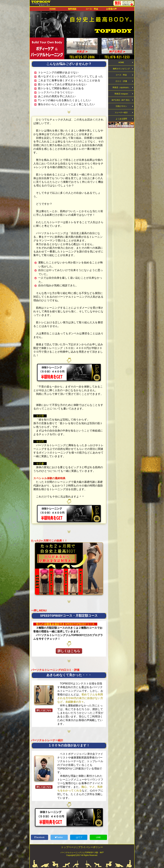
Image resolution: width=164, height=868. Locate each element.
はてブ (79, 837)
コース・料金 (92, 9)
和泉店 (121, 94)
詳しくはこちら (69, 651)
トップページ (69, 847)
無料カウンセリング (121, 71)
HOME (53, 9)
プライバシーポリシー (90, 847)
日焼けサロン (121, 118)
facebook (40, 837)
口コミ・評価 (121, 86)
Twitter (59, 837)
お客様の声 (111, 9)
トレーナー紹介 (121, 125)
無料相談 (72, 9)
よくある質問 (121, 133)
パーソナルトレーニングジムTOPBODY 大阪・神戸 (82, 852)
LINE (98, 837)
